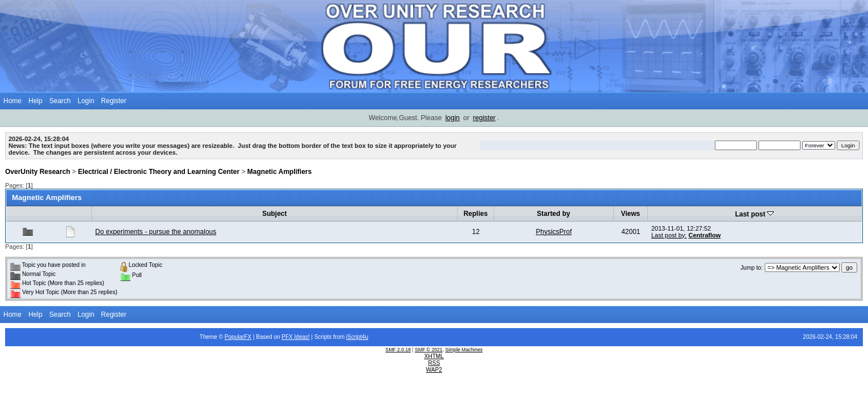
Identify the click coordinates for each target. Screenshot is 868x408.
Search (60, 101)
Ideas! (302, 337)
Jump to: (751, 268)
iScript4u (357, 337)
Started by (553, 214)
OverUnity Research (38, 172)
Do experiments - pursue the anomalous (156, 232)
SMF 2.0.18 (398, 350)
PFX (288, 337)
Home (12, 101)
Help (35, 101)
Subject (274, 214)
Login (86, 101)
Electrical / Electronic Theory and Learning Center (159, 172)
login (452, 118)
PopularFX (238, 337)
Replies (476, 214)
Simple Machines (464, 350)
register (484, 118)
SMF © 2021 (429, 350)
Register (114, 101)
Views (630, 214)
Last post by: (669, 235)
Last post (755, 214)
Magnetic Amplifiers (280, 172)
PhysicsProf (553, 232)
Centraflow (704, 235)
